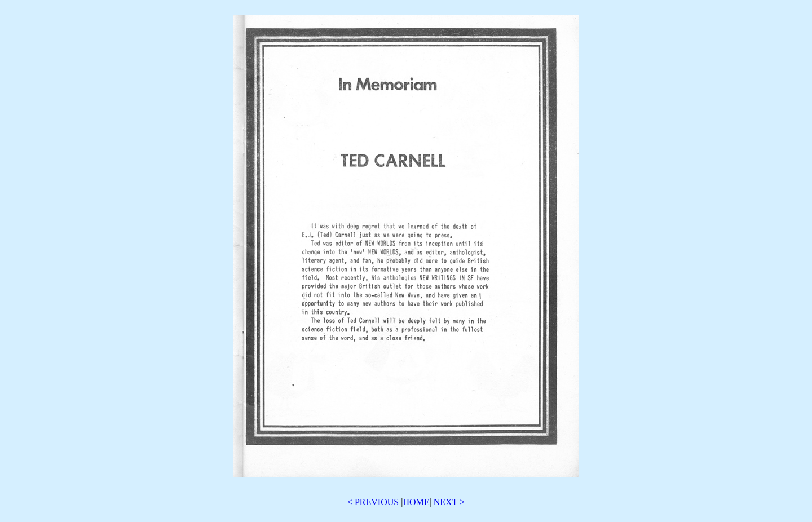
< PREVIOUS (373, 502)
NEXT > (449, 502)
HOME (416, 502)
